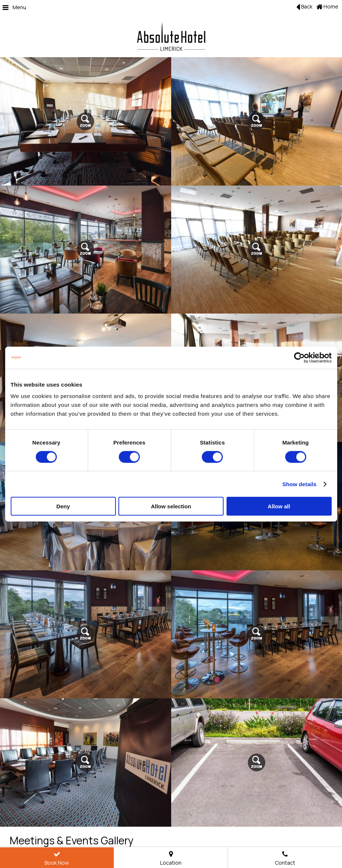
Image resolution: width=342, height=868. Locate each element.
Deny (63, 506)
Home (327, 6)
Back (304, 7)
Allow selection (171, 506)
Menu (14, 7)
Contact (285, 859)
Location (171, 859)
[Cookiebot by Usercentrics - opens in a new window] (299, 357)
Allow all (279, 506)
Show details (299, 484)
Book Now (57, 859)
